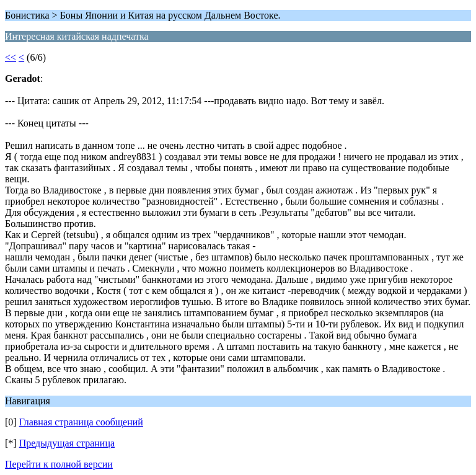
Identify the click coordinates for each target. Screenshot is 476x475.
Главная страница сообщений (81, 422)
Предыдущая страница (67, 443)
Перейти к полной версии (59, 464)
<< (11, 57)
